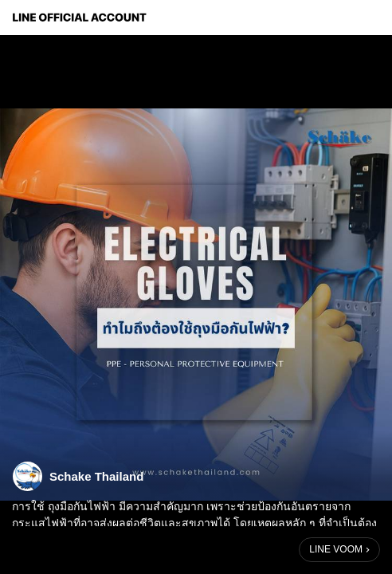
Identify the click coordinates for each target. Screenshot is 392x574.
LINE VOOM (336, 549)
